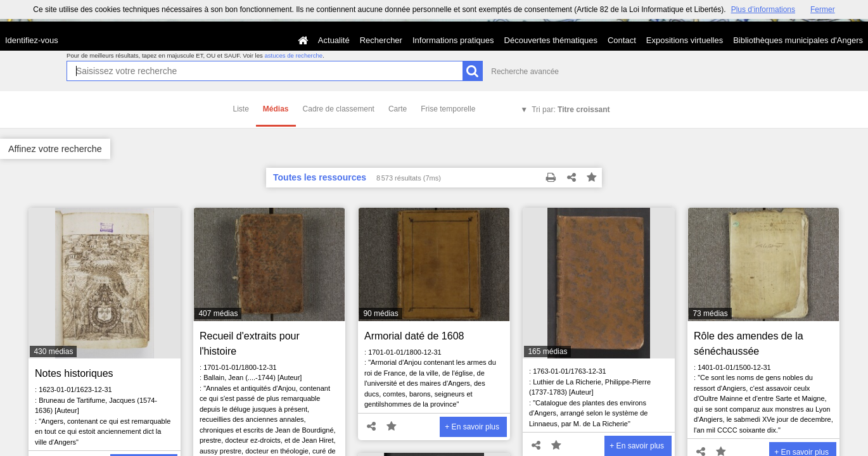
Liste (241, 109)
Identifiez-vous (32, 40)
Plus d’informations (763, 9)
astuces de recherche (293, 55)
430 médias (53, 351)
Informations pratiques (453, 40)
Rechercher (381, 40)
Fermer (823, 9)
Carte (398, 109)
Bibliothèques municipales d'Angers (798, 40)
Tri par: (571, 110)
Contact (622, 40)
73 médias (710, 313)
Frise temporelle (448, 109)
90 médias (380, 313)
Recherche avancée (525, 72)
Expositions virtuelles (685, 40)
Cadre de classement (339, 109)
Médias (276, 109)
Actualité (334, 40)
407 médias (218, 313)
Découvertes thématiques (551, 40)
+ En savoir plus (472, 427)
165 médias (547, 351)
